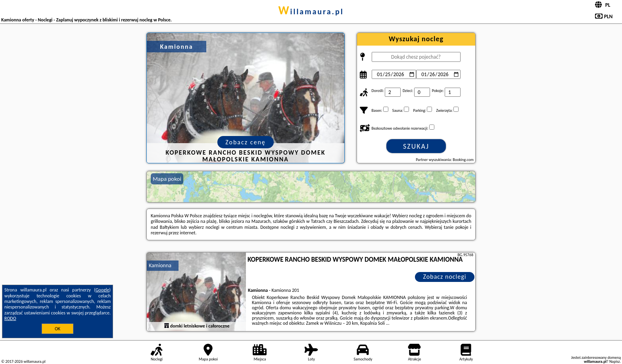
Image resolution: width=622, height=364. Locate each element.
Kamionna (160, 265)
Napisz (615, 361)
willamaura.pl (311, 11)
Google (103, 290)
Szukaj (416, 146)
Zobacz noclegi (445, 277)
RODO (10, 318)
